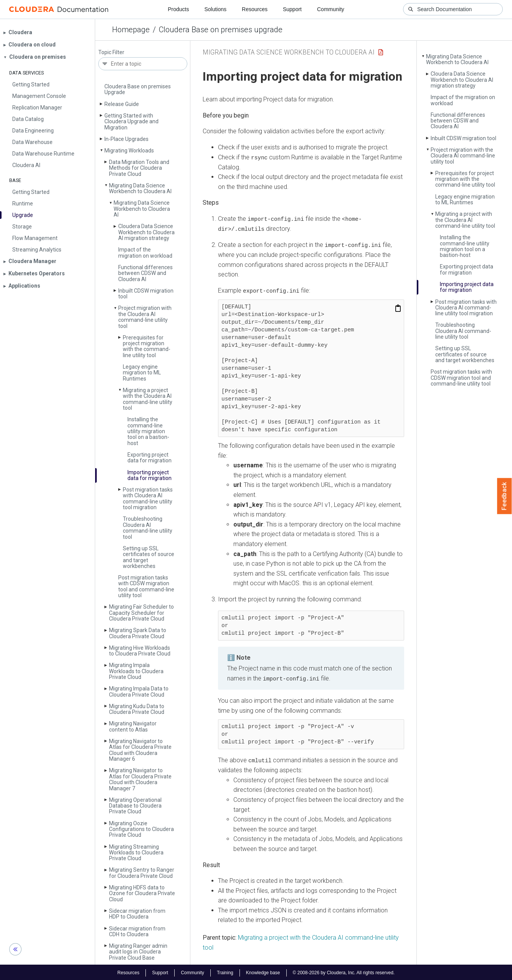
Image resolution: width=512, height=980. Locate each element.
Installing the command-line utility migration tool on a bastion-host (148, 431)
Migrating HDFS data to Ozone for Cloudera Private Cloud (142, 893)
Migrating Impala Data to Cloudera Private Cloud (139, 691)
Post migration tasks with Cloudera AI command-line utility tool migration (148, 498)
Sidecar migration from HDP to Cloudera (137, 914)
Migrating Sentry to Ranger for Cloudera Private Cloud (142, 873)
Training (225, 972)
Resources (255, 9)
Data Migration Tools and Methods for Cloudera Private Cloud (139, 168)
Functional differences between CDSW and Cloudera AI (145, 273)
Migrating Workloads (129, 151)
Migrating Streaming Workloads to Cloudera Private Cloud (136, 853)
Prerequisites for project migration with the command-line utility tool (147, 346)
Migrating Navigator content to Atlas (133, 726)
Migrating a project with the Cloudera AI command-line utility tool (148, 399)
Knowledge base (263, 972)
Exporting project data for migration (149, 458)
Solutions (215, 9)
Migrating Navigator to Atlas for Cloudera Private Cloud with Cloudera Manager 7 (140, 779)
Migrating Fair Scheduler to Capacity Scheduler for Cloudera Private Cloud (141, 613)
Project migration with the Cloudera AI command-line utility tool (145, 317)
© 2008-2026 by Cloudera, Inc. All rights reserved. (344, 972)
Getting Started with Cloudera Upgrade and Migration (131, 122)
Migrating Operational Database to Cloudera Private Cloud (135, 806)
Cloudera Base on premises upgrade (221, 30)
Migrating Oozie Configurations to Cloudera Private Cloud (141, 829)
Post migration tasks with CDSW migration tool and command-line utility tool (146, 586)
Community (331, 9)
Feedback (505, 496)
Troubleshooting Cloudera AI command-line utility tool (148, 528)
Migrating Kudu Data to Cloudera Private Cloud (137, 709)
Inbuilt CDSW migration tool (146, 294)
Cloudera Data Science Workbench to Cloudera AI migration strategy (146, 232)
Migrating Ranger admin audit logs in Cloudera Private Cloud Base (138, 952)
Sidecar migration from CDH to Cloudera (137, 931)
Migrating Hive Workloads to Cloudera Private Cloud (140, 651)
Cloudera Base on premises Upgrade (138, 89)
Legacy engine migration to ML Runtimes (142, 373)
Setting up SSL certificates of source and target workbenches (149, 557)
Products (178, 9)
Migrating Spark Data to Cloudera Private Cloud (138, 633)
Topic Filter (111, 52)
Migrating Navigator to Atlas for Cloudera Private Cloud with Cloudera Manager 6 (140, 750)
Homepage (131, 30)
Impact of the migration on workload (145, 252)
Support (292, 9)
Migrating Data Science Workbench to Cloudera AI (140, 188)
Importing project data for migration (149, 475)
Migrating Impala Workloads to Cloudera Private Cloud (136, 671)
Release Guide (122, 104)
